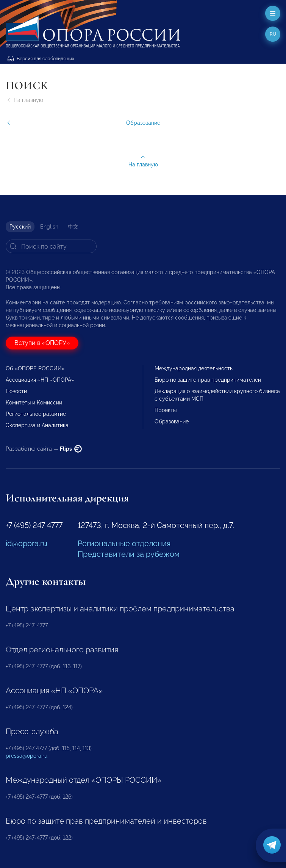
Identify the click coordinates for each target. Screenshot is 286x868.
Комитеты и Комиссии (34, 403)
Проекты (166, 410)
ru (273, 34)
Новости (16, 391)
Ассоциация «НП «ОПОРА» (40, 380)
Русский (20, 227)
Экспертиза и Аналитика (37, 425)
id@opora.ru (27, 544)
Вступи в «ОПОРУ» (42, 343)
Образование (172, 421)
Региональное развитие (36, 414)
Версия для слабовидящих (41, 59)
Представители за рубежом (129, 554)
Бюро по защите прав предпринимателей (208, 380)
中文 (73, 227)
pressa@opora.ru (27, 756)
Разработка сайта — (44, 449)
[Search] (51, 246)
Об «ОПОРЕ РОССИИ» (35, 368)
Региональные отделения (124, 544)
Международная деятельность (194, 368)
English (49, 227)
